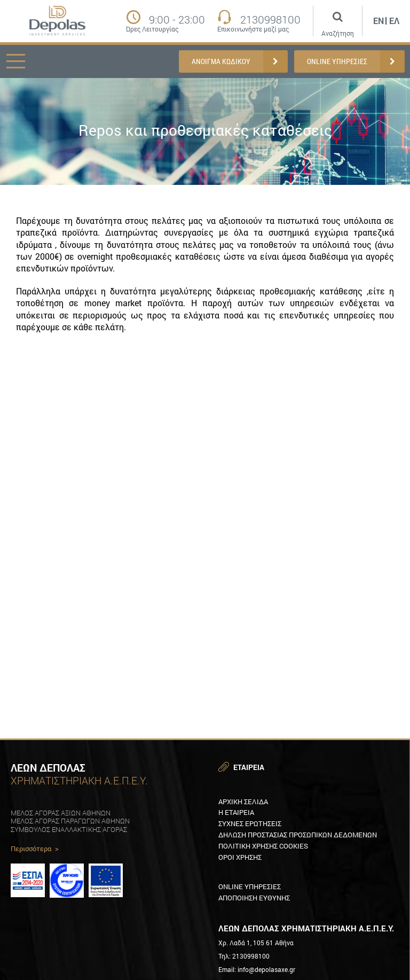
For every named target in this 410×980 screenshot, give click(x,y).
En (379, 21)
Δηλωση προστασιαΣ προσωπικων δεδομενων (298, 835)
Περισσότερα (35, 849)
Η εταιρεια (236, 812)
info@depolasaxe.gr (266, 969)
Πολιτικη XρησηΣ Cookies (263, 846)
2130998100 (270, 19)
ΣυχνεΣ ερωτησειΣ (250, 823)
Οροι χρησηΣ (240, 857)
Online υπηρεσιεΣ (250, 886)
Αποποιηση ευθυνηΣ (254, 898)
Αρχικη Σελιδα (243, 802)
